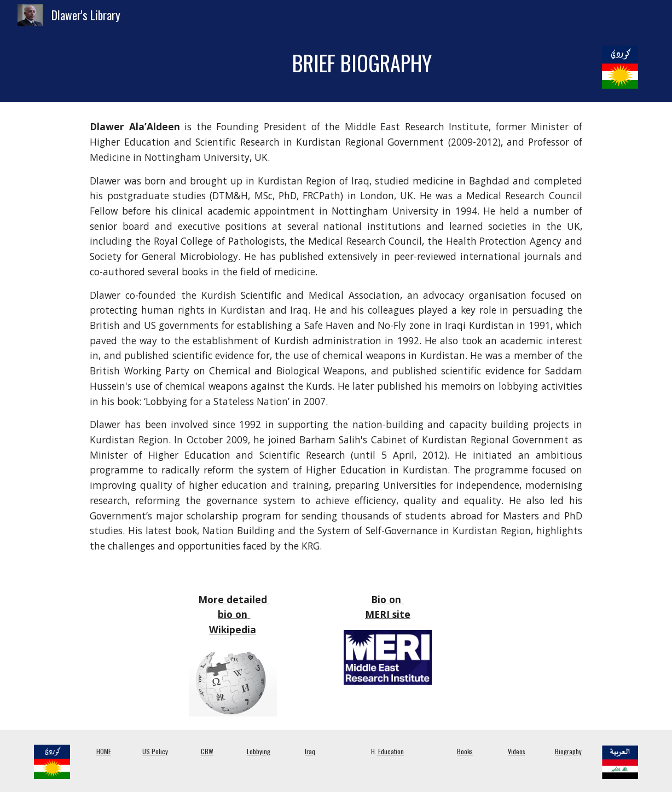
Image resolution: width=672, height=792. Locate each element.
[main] (362, 63)
